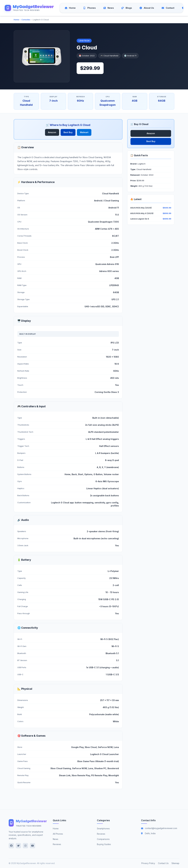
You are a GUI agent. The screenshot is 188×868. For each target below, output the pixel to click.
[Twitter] (18, 846)
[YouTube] (33, 846)
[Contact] (168, 8)
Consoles (26, 20)
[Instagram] (25, 846)
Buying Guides (104, 844)
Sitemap (175, 863)
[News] (109, 8)
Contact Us (163, 863)
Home (16, 20)
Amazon (52, 132)
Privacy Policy (148, 863)
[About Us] (147, 8)
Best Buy (68, 132)
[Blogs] (127, 8)
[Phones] (90, 8)
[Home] (70, 8)
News (56, 839)
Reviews (57, 844)
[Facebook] (11, 846)
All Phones (58, 834)
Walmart (84, 132)
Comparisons (103, 839)
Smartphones (103, 829)
